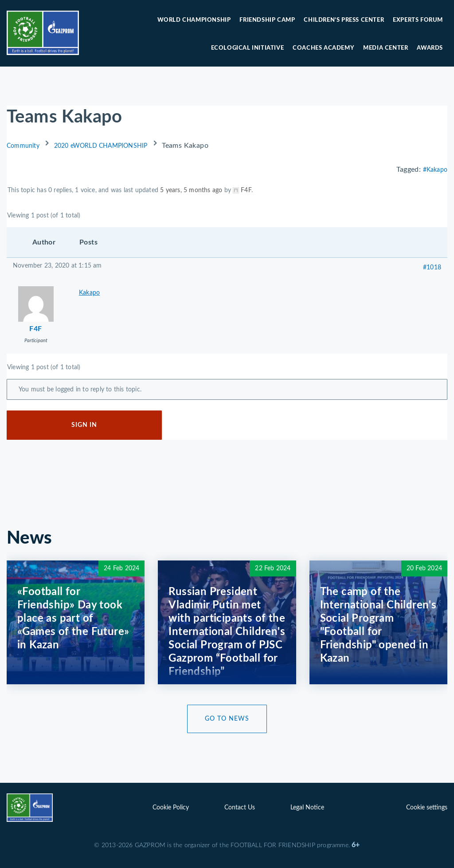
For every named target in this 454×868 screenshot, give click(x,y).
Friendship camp (267, 20)
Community (23, 146)
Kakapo (89, 293)
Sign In (84, 425)
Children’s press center (344, 20)
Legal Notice (307, 808)
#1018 (432, 268)
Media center (386, 48)
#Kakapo (435, 170)
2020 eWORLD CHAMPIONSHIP (101, 146)
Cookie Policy (171, 808)
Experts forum (418, 20)
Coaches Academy (323, 48)
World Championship (194, 20)
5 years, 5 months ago (191, 190)
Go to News (227, 719)
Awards (430, 48)
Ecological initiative (248, 48)
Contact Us (240, 808)
